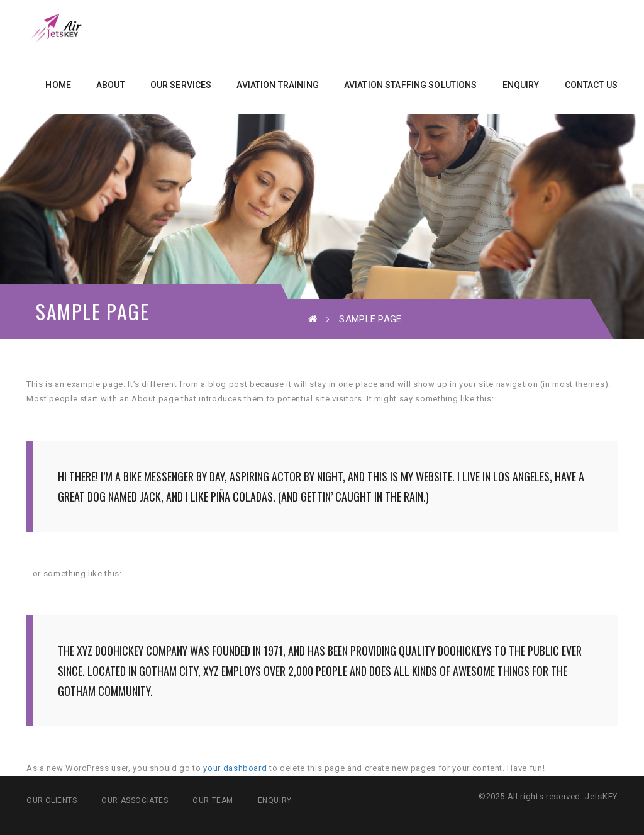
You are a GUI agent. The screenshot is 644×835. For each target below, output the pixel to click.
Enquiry (275, 800)
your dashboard (235, 768)
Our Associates (135, 800)
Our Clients (52, 800)
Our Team (213, 800)
